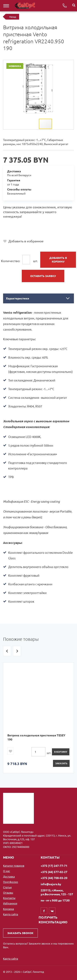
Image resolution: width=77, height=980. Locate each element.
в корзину (61, 752)
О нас (7, 871)
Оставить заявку (43, 276)
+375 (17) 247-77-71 (18, 223)
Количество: (11, 261)
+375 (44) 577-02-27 (18, 227)
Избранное (10, 903)
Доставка (9, 876)
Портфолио (11, 882)
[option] (38, 718)
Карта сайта (11, 914)
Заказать (61, 763)
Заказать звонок (20, 933)
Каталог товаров (14, 866)
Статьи (7, 887)
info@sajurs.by (51, 884)
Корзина (9, 909)
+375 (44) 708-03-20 (18, 232)
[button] (70, 64)
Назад (13, 17)
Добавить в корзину (58, 260)
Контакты (9, 898)
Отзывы (8, 893)
